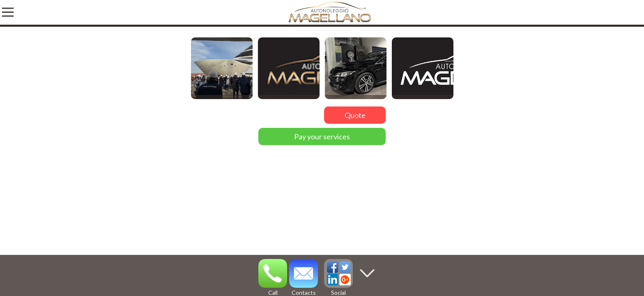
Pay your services (322, 136)
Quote (355, 115)
